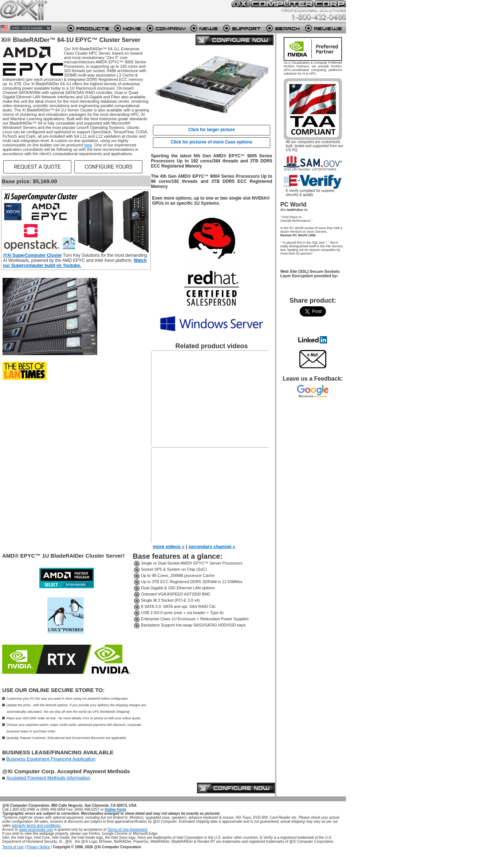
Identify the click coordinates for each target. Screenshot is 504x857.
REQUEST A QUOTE (37, 167)
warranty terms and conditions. (36, 825)
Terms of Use (13, 847)
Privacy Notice (38, 847)
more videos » (168, 547)
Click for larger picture (212, 130)
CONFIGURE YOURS (109, 167)
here (88, 145)
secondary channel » (212, 547)
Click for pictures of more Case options (212, 142)
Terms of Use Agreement (127, 830)
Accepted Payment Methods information (48, 778)
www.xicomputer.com (36, 830)
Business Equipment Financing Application (51, 759)
